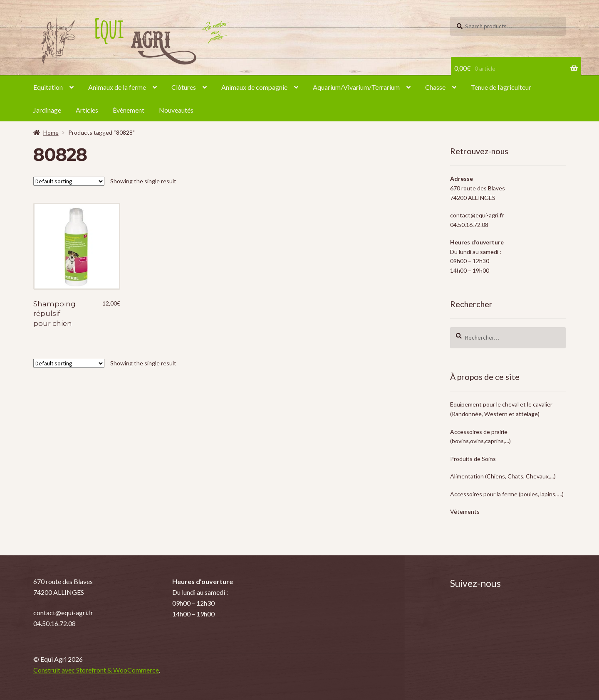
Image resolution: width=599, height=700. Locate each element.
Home (51, 132)
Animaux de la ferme (117, 87)
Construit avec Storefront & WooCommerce (96, 670)
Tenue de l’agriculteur (501, 87)
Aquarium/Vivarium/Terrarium (356, 87)
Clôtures (184, 87)
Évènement (129, 110)
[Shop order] (69, 181)
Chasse (435, 87)
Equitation (48, 87)
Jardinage (47, 110)
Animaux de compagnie (254, 87)
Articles (87, 110)
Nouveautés (176, 110)
